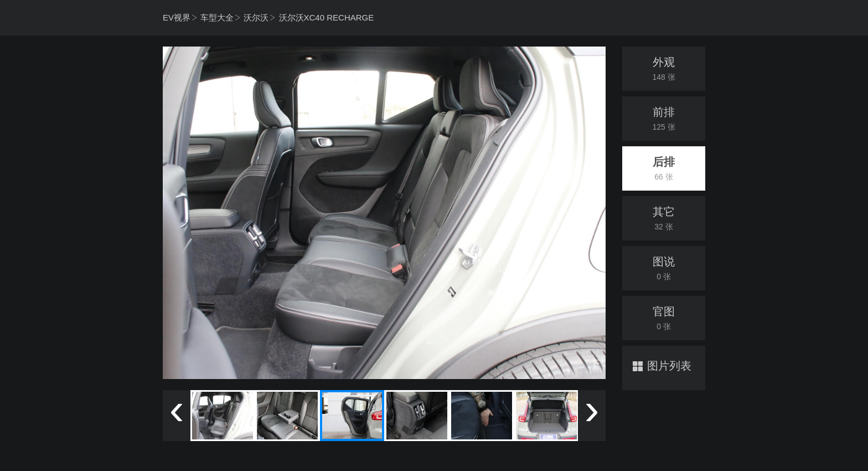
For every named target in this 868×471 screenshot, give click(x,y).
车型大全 (217, 17)
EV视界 (177, 17)
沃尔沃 (256, 17)
